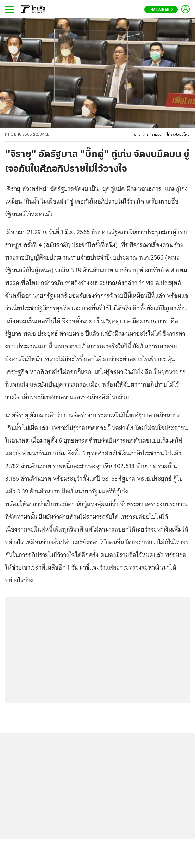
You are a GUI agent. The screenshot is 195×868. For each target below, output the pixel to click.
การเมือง (154, 135)
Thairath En (161, 10)
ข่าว (137, 135)
